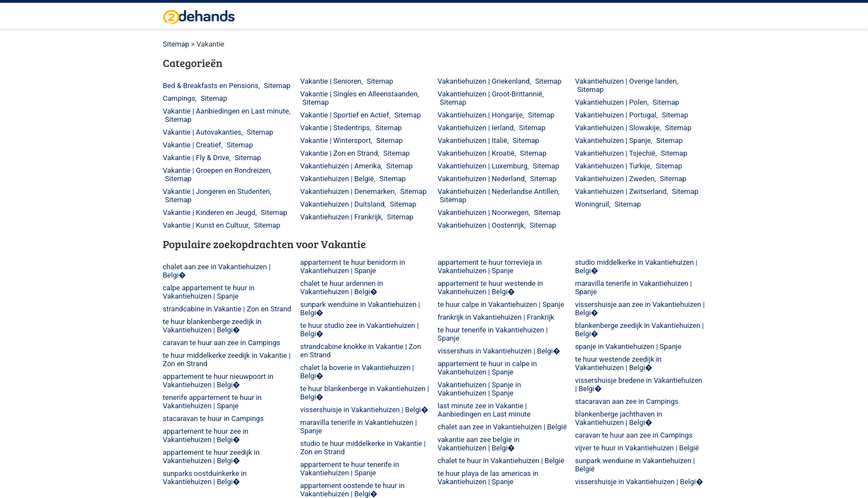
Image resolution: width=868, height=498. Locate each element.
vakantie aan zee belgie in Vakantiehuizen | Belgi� (479, 444)
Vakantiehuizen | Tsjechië (615, 153)
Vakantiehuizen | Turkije (613, 166)
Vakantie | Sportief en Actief (344, 115)
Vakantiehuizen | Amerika (340, 166)
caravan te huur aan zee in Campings (221, 343)
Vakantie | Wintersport (335, 140)
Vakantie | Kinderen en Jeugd (209, 212)
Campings (179, 98)
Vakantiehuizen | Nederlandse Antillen (498, 191)
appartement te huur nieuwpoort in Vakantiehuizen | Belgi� (218, 381)
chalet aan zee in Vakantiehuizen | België (502, 427)
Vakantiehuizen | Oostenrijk (481, 225)
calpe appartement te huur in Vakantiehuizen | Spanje (209, 292)
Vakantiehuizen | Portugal (616, 115)
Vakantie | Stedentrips (335, 128)
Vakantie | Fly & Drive (196, 158)
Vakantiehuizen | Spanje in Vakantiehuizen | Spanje (480, 389)
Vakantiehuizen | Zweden (615, 179)
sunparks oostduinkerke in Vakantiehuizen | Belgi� (205, 478)
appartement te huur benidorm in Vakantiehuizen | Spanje (353, 266)
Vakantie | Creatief (192, 145)
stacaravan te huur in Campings (213, 419)
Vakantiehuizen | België (337, 179)
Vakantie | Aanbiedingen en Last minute (226, 111)
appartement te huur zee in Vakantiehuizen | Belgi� (206, 435)
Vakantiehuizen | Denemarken (347, 191)
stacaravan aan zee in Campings (627, 401)
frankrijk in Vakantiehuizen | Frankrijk (496, 317)
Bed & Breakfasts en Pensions (211, 86)
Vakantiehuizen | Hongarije (480, 115)
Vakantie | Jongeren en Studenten (216, 191)
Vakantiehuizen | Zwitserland (621, 191)
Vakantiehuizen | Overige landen (626, 81)
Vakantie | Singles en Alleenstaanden (359, 94)
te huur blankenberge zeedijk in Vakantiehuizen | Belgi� (212, 326)
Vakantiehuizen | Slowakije (618, 128)
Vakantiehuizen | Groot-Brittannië (490, 94)
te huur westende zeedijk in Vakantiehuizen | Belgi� (619, 363)
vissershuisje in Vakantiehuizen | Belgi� (364, 410)
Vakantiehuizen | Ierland (476, 128)
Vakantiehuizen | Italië (473, 140)
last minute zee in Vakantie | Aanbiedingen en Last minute (484, 410)
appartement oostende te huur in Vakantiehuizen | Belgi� (352, 490)
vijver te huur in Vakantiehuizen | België (637, 448)
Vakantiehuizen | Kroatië (476, 153)
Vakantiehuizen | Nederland (481, 179)
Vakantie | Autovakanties (202, 132)
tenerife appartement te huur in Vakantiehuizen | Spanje (212, 402)
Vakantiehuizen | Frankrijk (341, 217)
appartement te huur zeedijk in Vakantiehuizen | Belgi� (211, 456)
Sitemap (176, 44)
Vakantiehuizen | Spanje (613, 140)
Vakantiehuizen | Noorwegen (483, 212)
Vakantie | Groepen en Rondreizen (216, 170)
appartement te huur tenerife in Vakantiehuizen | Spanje (350, 469)
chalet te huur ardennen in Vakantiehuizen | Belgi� (342, 287)
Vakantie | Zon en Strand (339, 153)
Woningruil (592, 204)
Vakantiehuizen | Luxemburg (483, 166)
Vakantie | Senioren (331, 81)
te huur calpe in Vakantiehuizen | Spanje (501, 304)
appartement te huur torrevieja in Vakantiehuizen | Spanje (490, 266)
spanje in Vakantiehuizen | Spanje (628, 346)
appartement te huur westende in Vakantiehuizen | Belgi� (491, 287)
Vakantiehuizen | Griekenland (484, 81)
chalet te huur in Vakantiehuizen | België (501, 461)
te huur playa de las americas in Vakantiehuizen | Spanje (488, 478)
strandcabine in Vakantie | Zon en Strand (227, 309)
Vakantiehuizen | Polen (611, 102)
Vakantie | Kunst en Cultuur (206, 225)
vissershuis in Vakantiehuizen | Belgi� (499, 351)
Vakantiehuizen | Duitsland (342, 204)
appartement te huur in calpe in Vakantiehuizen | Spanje (487, 368)
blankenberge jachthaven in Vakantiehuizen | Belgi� (619, 418)
